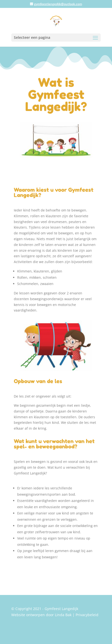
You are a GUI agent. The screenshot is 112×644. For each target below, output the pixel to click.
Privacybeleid (87, 615)
